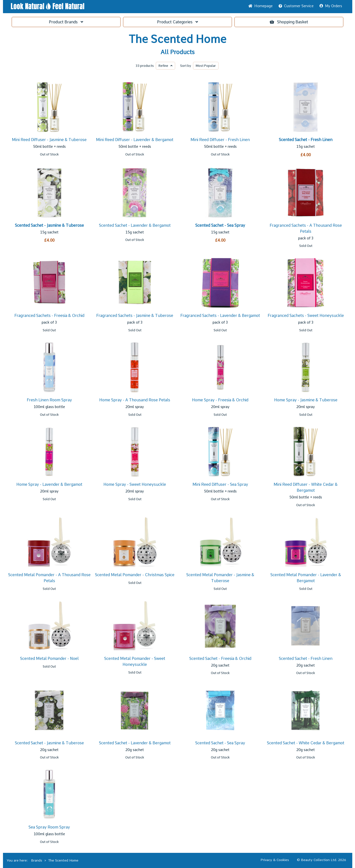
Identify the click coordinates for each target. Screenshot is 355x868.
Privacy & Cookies (275, 860)
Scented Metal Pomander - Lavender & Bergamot (306, 578)
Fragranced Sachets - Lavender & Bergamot (220, 316)
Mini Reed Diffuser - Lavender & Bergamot (135, 140)
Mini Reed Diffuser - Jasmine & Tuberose (49, 140)
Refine (165, 66)
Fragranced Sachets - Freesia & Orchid (49, 316)
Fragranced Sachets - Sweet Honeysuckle (306, 316)
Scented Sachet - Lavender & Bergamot (135, 225)
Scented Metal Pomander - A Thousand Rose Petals (49, 578)
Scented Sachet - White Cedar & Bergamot (306, 743)
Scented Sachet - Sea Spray (220, 225)
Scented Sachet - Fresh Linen (306, 140)
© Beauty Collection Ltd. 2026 (322, 860)
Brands (66, 22)
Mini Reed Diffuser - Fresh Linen (220, 140)
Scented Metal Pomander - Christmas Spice (135, 575)
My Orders (331, 6)
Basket (289, 22)
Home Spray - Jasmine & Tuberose (306, 400)
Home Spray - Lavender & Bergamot (49, 484)
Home (260, 6)
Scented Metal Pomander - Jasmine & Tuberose (220, 578)
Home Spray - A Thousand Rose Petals (135, 400)
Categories (177, 22)
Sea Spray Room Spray (49, 827)
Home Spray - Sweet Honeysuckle (135, 484)
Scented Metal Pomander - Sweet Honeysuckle (135, 661)
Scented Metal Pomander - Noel (49, 659)
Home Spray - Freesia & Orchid (220, 400)
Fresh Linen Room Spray (49, 400)
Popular (206, 66)
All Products (177, 52)
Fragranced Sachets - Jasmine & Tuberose (135, 316)
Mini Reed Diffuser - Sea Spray (220, 484)
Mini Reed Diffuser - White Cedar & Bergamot (306, 487)
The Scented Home (177, 39)
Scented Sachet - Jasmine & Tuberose (49, 225)
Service (296, 6)
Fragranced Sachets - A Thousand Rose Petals (306, 228)
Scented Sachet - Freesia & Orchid (220, 659)
